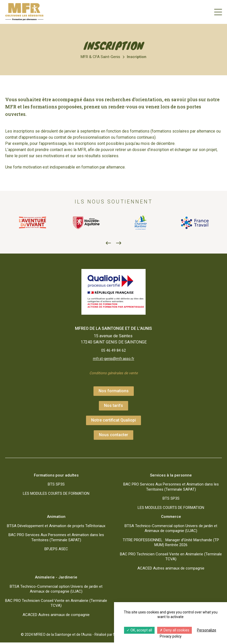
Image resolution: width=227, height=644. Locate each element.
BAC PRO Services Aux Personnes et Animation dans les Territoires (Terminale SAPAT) (171, 488)
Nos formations (114, 392)
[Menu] (218, 12)
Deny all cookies (174, 630)
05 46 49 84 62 (113, 351)
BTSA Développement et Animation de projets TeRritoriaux (56, 527)
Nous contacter (113, 436)
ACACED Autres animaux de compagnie (171, 570)
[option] (32, 223)
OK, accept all (139, 630)
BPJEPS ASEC (56, 550)
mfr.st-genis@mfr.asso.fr (113, 360)
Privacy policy (171, 636)
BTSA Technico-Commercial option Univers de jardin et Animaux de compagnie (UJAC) (171, 530)
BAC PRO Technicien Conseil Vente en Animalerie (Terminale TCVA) (171, 558)
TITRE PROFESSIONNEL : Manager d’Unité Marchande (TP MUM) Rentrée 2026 (171, 544)
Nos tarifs (113, 407)
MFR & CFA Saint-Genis (100, 57)
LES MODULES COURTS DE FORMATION (56, 495)
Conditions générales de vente (114, 374)
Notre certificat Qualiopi (113, 422)
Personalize (207, 630)
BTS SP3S (56, 486)
